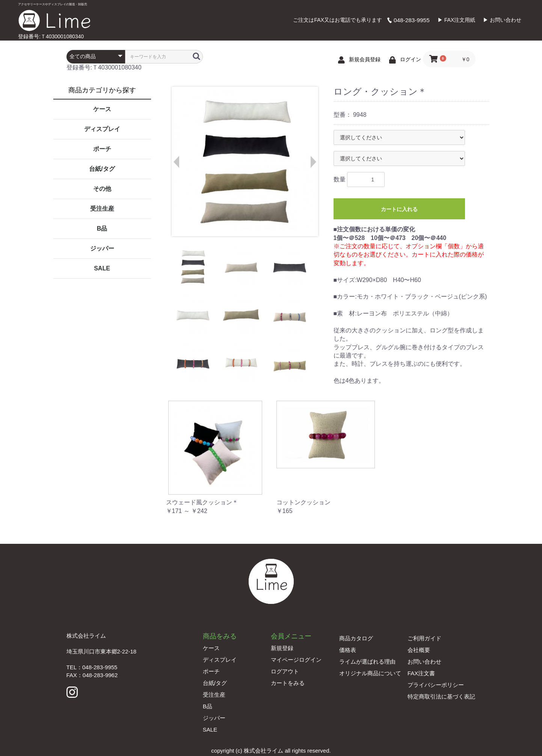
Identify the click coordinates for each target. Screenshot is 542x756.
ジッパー (102, 248)
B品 (102, 229)
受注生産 (102, 209)
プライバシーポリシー (436, 685)
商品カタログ (356, 638)
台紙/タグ (102, 169)
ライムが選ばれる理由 (367, 662)
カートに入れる (399, 209)
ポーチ (102, 149)
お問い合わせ (424, 662)
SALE (102, 268)
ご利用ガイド (424, 638)
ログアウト (285, 671)
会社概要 (419, 650)
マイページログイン (296, 660)
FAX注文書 (421, 673)
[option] (245, 161)
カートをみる (288, 683)
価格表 (348, 650)
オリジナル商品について (370, 673)
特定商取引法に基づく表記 (441, 696)
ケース (102, 109)
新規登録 (282, 648)
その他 (102, 189)
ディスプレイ (102, 129)
